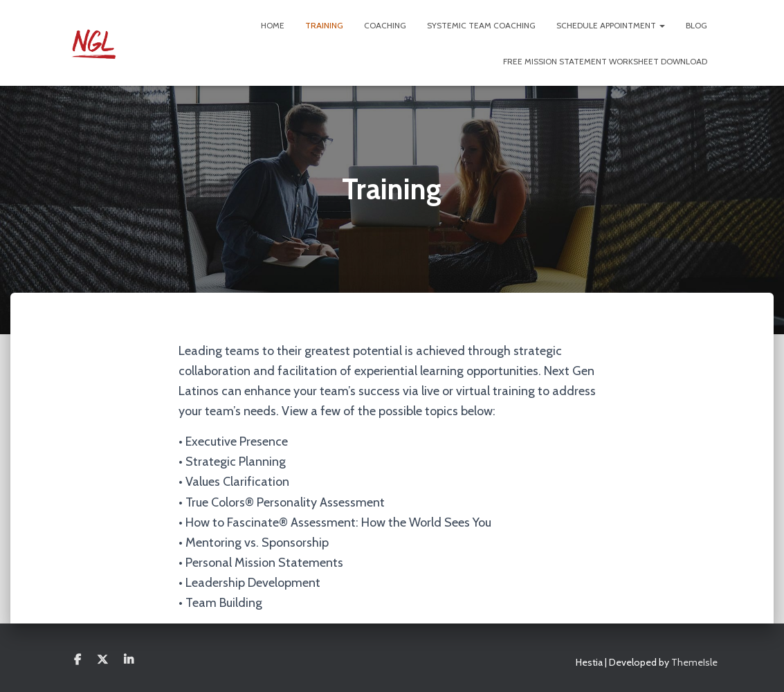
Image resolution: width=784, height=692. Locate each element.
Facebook (78, 660)
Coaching (385, 25)
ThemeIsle (694, 662)
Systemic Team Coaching (481, 25)
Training (324, 25)
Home (273, 25)
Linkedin (129, 660)
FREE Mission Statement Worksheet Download (605, 61)
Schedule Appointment (611, 25)
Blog (696, 25)
